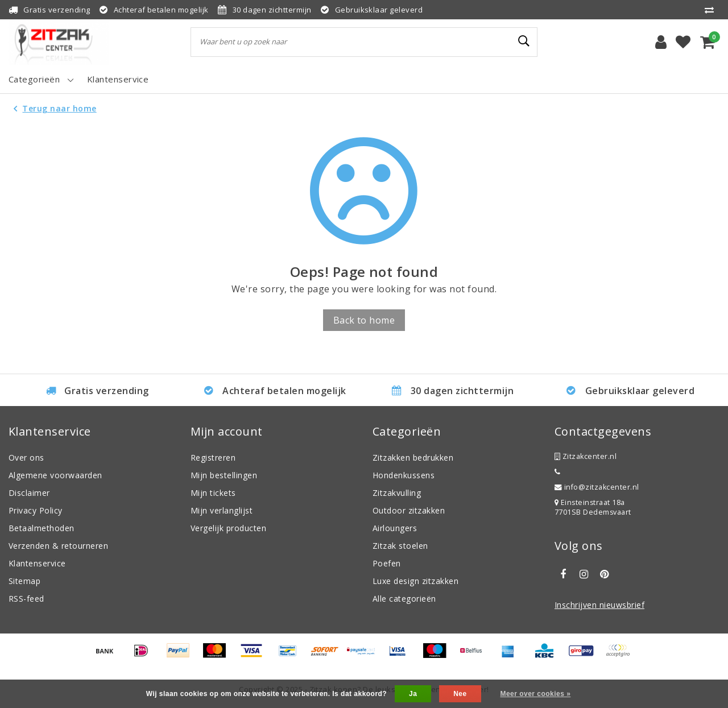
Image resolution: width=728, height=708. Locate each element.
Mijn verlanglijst (222, 510)
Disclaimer (29, 493)
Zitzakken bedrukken (413, 457)
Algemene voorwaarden (55, 475)
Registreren (213, 457)
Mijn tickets (213, 493)
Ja (413, 694)
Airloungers (395, 528)
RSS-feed (26, 599)
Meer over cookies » (535, 694)
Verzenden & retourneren (58, 546)
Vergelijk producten (228, 528)
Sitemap (24, 581)
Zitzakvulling (397, 493)
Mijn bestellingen (224, 475)
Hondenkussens (404, 475)
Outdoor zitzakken (409, 510)
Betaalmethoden (42, 528)
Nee (460, 694)
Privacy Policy (36, 510)
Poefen (387, 563)
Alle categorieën (404, 599)
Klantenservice (37, 563)
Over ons (26, 457)
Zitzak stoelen (400, 546)
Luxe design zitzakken (415, 581)
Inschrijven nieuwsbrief (599, 605)
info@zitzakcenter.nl (597, 487)
